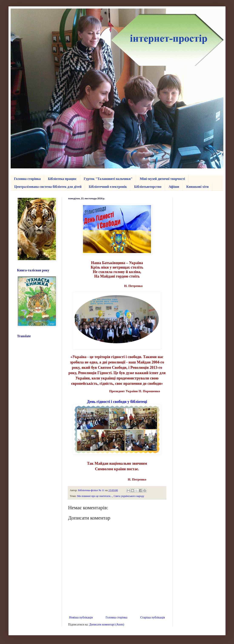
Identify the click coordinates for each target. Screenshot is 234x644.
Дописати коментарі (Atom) (107, 624)
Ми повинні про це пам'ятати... (95, 496)
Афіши (174, 187)
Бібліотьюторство (148, 187)
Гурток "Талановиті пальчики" (108, 179)
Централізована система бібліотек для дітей (48, 187)
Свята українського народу (129, 496)
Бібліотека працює (62, 179)
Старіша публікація (153, 617)
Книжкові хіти (198, 187)
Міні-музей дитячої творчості (162, 179)
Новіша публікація (81, 617)
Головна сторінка (27, 179)
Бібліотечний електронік (108, 187)
